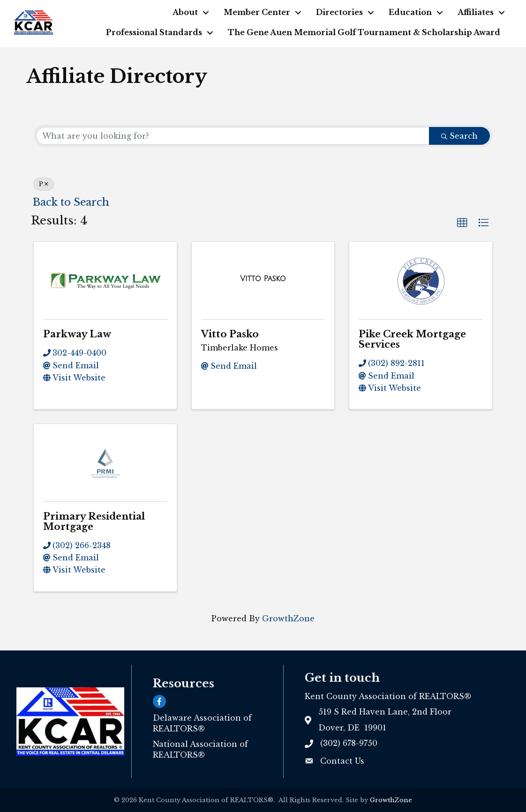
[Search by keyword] (233, 136)
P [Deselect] (44, 184)
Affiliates (476, 12)
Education (410, 12)
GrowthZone (288, 618)
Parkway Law (77, 334)
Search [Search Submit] (459, 136)
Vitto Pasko (230, 334)
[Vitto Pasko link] (263, 279)
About (185, 12)
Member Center (257, 12)
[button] (462, 223)
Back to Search (71, 202)
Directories (339, 12)
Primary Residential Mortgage (94, 521)
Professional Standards (154, 32)
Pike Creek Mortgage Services (412, 339)
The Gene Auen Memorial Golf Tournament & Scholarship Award (364, 32)
